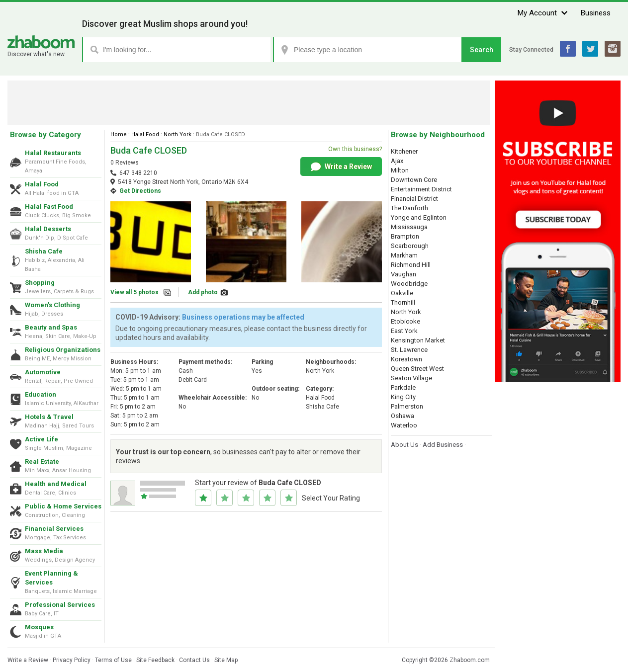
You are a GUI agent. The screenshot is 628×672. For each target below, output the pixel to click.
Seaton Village (411, 378)
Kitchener (404, 151)
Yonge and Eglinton (419, 217)
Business (596, 13)
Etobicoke (405, 321)
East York (404, 331)
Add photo (203, 292)
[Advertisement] (249, 103)
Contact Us (194, 660)
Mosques (39, 627)
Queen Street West (417, 369)
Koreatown (406, 359)
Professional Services (60, 605)
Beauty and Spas (51, 327)
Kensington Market (418, 340)
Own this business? (355, 149)
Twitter (590, 49)
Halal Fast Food (49, 207)
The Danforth (409, 208)
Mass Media (44, 551)
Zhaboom (41, 42)
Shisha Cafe (44, 251)
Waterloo (404, 425)
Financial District (414, 199)
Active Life (42, 439)
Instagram (613, 49)
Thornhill (403, 302)
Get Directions (140, 191)
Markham (404, 255)
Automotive (43, 372)
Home (119, 134)
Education (41, 394)
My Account (537, 13)
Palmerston (407, 406)
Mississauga (409, 227)
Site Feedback (155, 660)
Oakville (402, 293)
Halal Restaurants (53, 153)
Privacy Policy (72, 660)
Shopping (40, 283)
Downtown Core (414, 180)
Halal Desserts (48, 229)
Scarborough (410, 246)
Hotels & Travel (49, 417)
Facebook (568, 49)
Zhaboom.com (470, 660)
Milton (400, 170)
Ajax (397, 161)
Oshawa (403, 416)
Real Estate (42, 462)
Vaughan (404, 274)
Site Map (226, 660)
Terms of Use (113, 660)
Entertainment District (421, 189)
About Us (404, 445)
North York (178, 134)
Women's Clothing (52, 305)
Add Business (443, 445)
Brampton (405, 236)
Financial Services (54, 529)
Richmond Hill (411, 265)
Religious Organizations (63, 350)
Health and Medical (56, 484)
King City (403, 397)
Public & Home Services (63, 506)
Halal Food (42, 184)
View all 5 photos (135, 292)
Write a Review (341, 167)
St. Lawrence (409, 350)
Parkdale (403, 387)
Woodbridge (409, 284)
